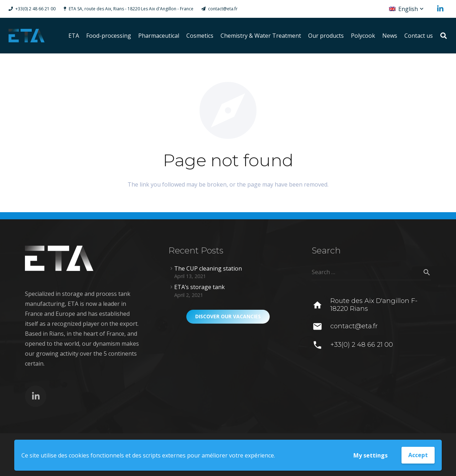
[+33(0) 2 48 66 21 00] (321, 345)
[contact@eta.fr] (321, 326)
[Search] (444, 36)
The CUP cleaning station (208, 268)
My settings (370, 455)
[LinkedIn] (440, 9)
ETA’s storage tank (199, 287)
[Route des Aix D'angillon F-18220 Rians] (321, 305)
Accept (418, 455)
